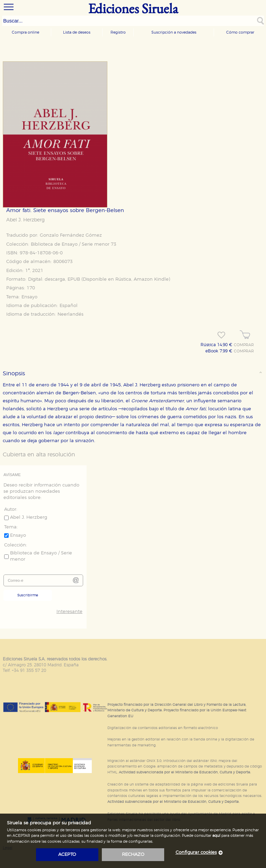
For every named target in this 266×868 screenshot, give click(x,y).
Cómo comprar (240, 32)
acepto (67, 855)
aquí (216, 836)
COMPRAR (244, 345)
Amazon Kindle (151, 279)
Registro (118, 32)
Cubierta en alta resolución (39, 455)
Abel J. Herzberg (25, 220)
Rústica (123, 279)
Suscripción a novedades (174, 32)
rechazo (133, 855)
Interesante (69, 612)
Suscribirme (28, 595)
